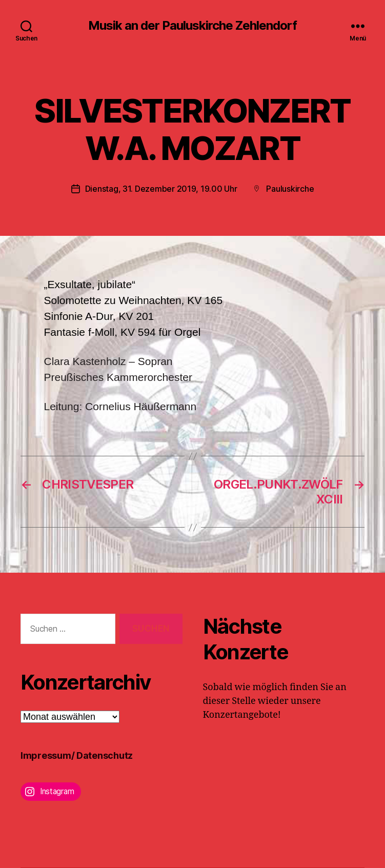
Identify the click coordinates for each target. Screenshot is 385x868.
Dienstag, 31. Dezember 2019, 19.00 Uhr (161, 189)
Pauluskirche (290, 189)
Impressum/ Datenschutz (77, 755)
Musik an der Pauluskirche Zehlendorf (192, 26)
